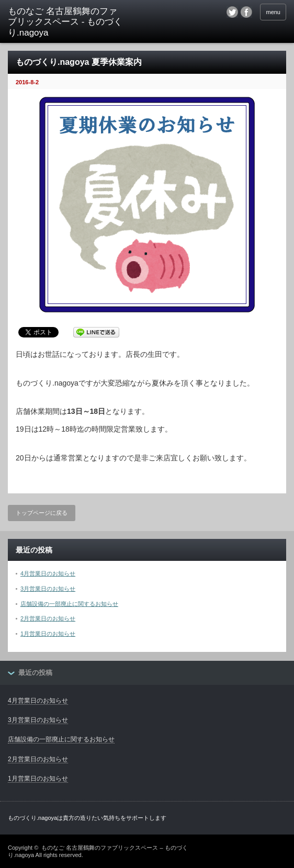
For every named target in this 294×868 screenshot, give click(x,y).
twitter (232, 12)
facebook (246, 12)
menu (273, 12)
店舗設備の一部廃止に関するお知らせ (69, 604)
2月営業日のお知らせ (48, 618)
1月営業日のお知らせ (48, 634)
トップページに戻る (42, 513)
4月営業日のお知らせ (48, 573)
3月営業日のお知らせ (48, 589)
